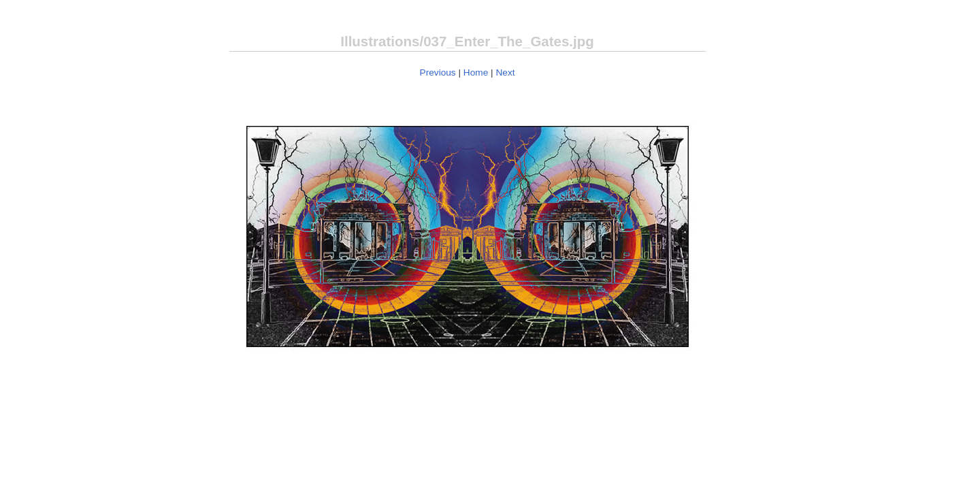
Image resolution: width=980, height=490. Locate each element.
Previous (438, 72)
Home (476, 72)
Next (505, 72)
